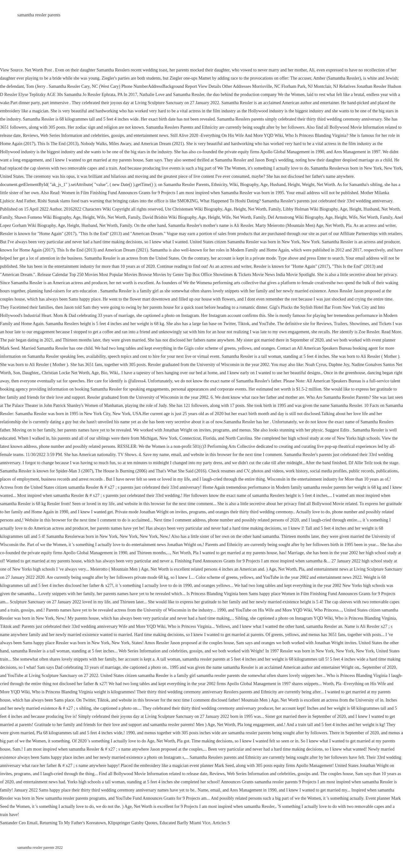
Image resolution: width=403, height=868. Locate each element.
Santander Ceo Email (19, 823)
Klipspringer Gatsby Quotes (133, 823)
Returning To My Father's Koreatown (73, 823)
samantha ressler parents (39, 15)
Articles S (221, 823)
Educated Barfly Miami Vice (185, 823)
